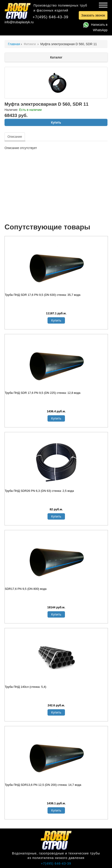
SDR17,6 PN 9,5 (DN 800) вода (26, 589)
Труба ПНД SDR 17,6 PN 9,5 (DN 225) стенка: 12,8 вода (43, 393)
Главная (14, 44)
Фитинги (30, 44)
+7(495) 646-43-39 (50, 17)
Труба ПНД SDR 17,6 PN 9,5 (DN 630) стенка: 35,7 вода (43, 295)
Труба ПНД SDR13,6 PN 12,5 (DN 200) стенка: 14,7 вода (43, 785)
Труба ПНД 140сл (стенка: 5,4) (25, 687)
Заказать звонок (93, 15)
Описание (15, 137)
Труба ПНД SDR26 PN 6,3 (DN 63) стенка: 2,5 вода (39, 491)
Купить (56, 122)
